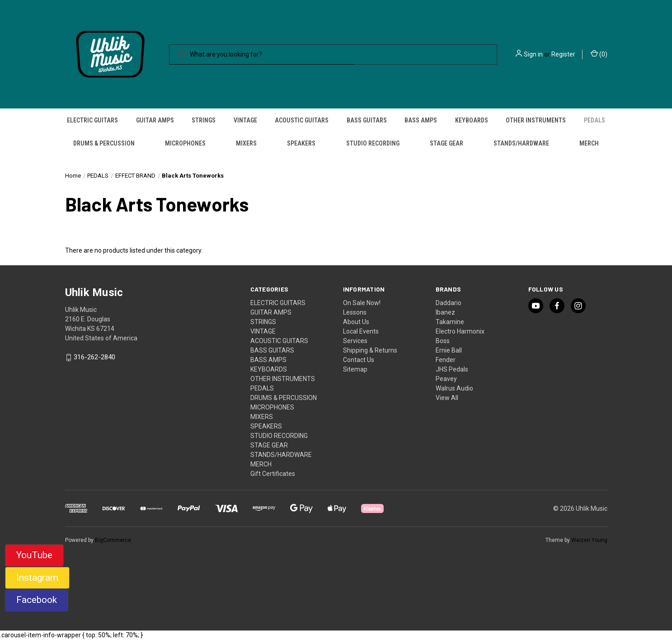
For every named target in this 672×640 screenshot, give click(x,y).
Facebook (37, 600)
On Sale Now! (362, 303)
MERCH (589, 143)
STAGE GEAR (446, 143)
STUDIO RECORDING (373, 143)
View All (447, 398)
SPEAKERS (301, 143)
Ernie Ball (449, 350)
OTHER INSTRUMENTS (536, 120)
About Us (356, 322)
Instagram (37, 578)
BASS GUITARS (367, 120)
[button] (34, 555)
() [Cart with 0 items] (599, 54)
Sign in (533, 54)
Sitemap (355, 369)
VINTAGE (245, 120)
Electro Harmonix (460, 331)
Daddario (449, 303)
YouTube (34, 555)
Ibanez (445, 312)
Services (355, 341)
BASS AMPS (421, 120)
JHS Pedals (452, 369)
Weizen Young (589, 540)
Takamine (450, 322)
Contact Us (359, 360)
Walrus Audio (454, 388)
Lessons (355, 312)
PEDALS (594, 120)
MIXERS (246, 143)
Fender (446, 360)
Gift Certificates (273, 474)
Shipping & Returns (370, 350)
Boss (443, 341)
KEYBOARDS (472, 120)
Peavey (446, 379)
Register (563, 54)
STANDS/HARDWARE (521, 143)
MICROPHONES (185, 143)
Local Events (361, 331)
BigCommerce (113, 540)
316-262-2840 (94, 358)
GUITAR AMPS (155, 120)
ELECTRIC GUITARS (92, 120)
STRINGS (204, 120)
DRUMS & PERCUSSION (104, 143)
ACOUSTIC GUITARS (302, 120)
